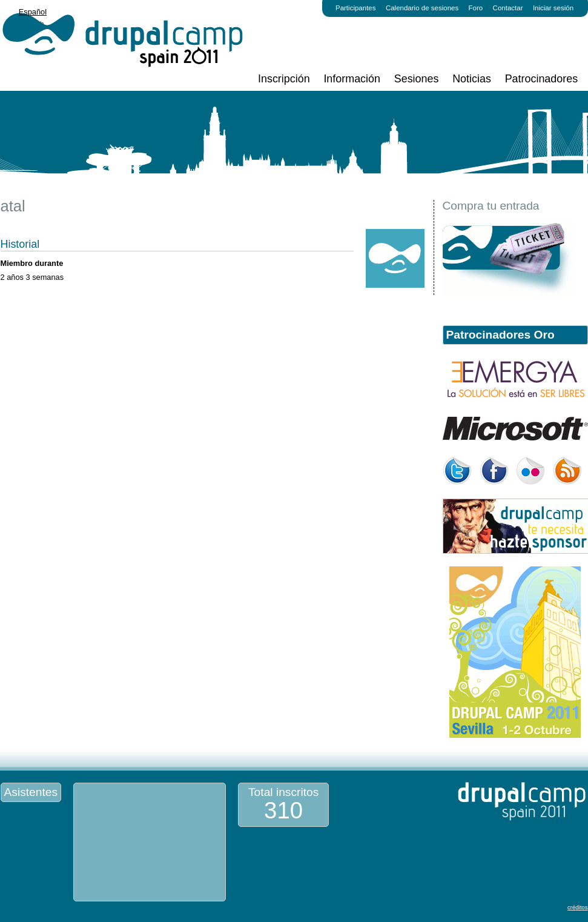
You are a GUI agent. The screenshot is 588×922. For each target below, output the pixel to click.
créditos (578, 907)
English (31, 24)
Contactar (508, 8)
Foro (476, 8)
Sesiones (417, 79)
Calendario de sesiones (422, 8)
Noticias (472, 79)
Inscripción (284, 79)
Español (33, 12)
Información (352, 79)
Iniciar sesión (553, 8)
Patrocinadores (541, 79)
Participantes (356, 8)
